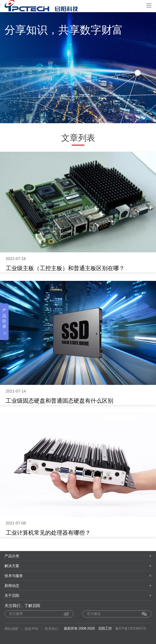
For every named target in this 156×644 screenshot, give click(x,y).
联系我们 (52, 629)
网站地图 (11, 629)
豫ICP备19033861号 (131, 628)
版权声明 (31, 629)
